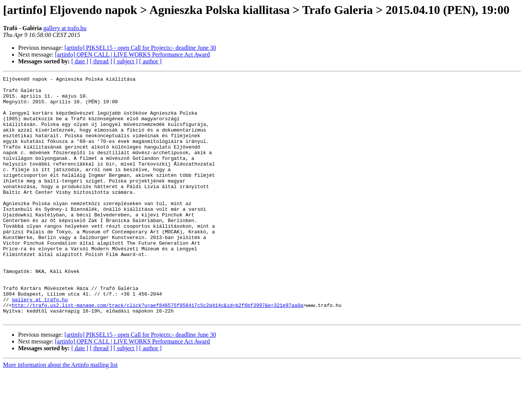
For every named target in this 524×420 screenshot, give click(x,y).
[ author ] (151, 61)
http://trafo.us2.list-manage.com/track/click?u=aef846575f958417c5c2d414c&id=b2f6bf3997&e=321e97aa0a (157, 351)
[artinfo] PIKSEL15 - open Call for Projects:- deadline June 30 (140, 48)
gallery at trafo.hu (65, 28)
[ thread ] (101, 61)
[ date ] (80, 61)
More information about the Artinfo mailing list (60, 413)
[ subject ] (126, 61)
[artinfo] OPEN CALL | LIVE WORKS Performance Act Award (133, 54)
